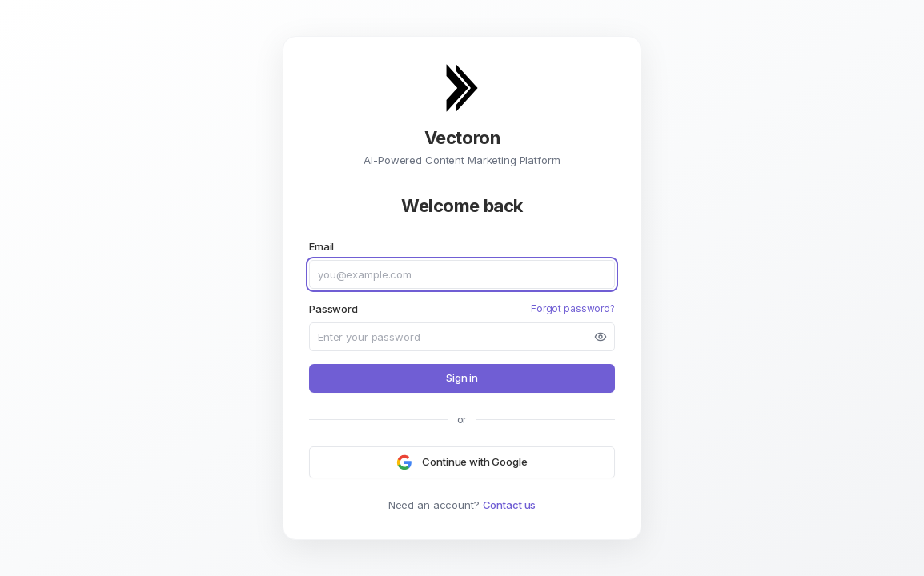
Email (321, 246)
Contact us (510, 505)
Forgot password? (573, 308)
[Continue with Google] (462, 462)
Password (333, 309)
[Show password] (601, 337)
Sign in (462, 378)
